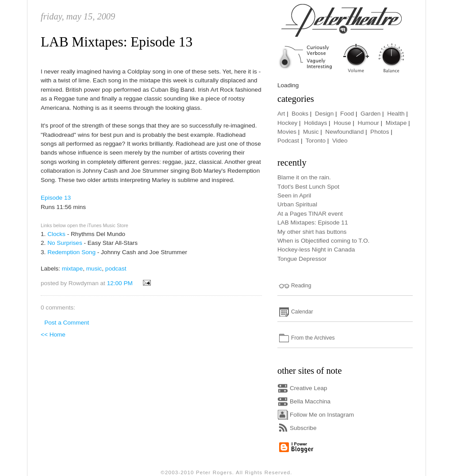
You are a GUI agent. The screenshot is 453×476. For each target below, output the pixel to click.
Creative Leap (309, 388)
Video (340, 141)
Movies (287, 132)
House (342, 123)
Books (300, 114)
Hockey (287, 123)
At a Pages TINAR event (310, 214)
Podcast (288, 141)
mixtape (73, 269)
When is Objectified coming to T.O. (323, 241)
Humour (368, 123)
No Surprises (65, 243)
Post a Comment (67, 323)
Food (347, 114)
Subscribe (303, 428)
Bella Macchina (310, 401)
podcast (116, 269)
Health (396, 114)
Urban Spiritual (297, 204)
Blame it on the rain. (304, 177)
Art (281, 114)
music (94, 269)
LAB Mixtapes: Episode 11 (313, 223)
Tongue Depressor (302, 259)
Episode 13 (56, 198)
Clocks (56, 234)
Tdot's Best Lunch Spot (308, 187)
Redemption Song (71, 252)
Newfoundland (344, 132)
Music (311, 132)
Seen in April (294, 195)
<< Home (53, 335)
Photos (380, 132)
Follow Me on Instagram (322, 415)
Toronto (316, 141)
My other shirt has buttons (312, 232)
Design (324, 114)
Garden (370, 114)
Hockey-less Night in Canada (316, 250)
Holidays (315, 123)
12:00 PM (120, 283)
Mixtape (396, 123)
